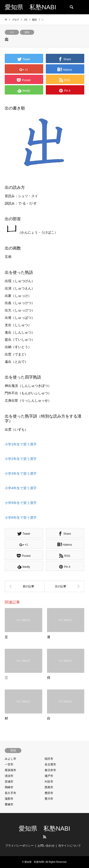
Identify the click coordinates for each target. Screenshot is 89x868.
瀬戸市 (49, 776)
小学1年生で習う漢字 (21, 444)
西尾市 (49, 787)
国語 (27, 32)
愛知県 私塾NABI (44, 828)
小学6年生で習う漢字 (21, 518)
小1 (12, 32)
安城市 (9, 782)
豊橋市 (9, 804)
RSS (45, 837)
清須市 (9, 776)
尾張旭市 (10, 770)
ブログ (15, 20)
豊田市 (49, 793)
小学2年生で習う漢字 (21, 459)
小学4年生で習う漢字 (21, 488)
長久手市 (10, 793)
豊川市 (49, 799)
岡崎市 (9, 787)
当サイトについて (70, 846)
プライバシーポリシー (19, 846)
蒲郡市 (9, 799)
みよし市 (10, 759)
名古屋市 (50, 764)
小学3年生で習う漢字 (21, 474)
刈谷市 (49, 782)
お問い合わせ (46, 846)
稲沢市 (49, 759)
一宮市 (9, 764)
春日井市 (50, 770)
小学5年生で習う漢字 (21, 503)
